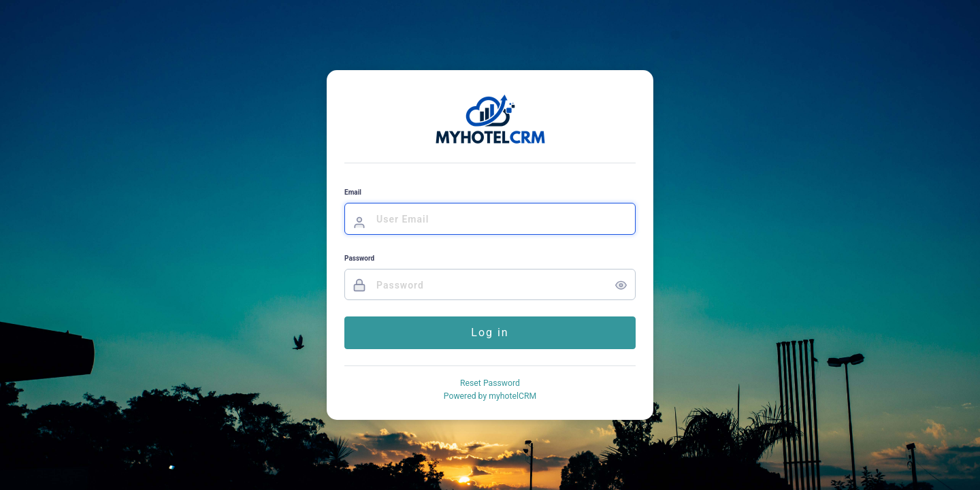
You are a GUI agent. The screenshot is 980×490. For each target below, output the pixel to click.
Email (353, 192)
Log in (490, 332)
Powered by (490, 396)
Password (359, 258)
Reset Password (490, 383)
